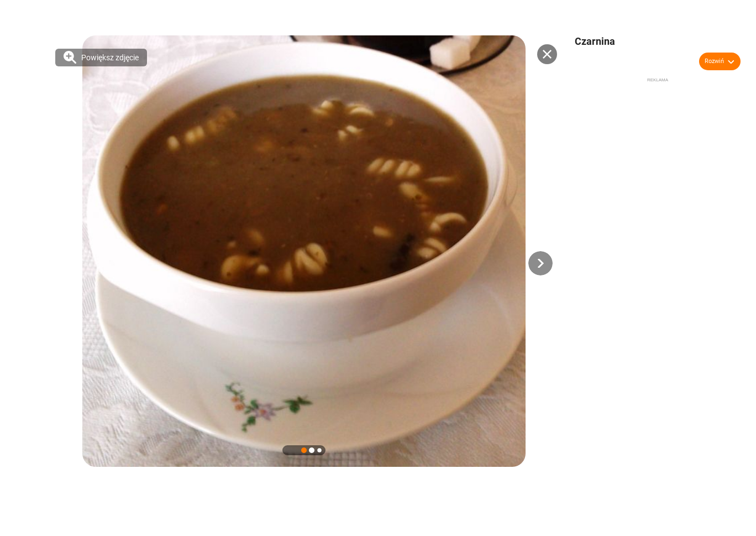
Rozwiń (714, 61)
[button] (540, 263)
